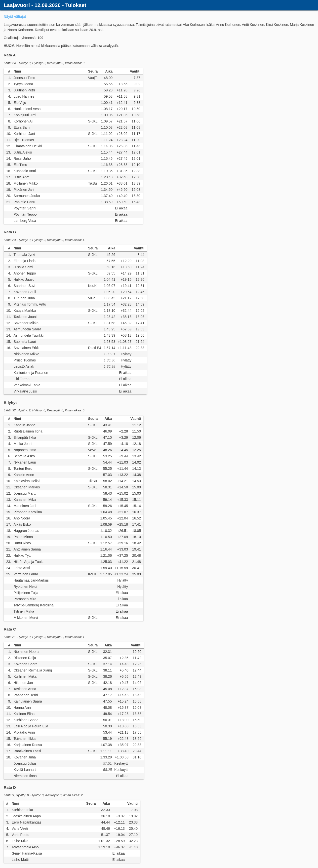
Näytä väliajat (15, 17)
